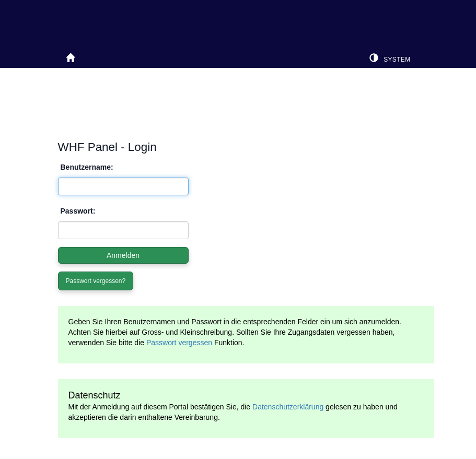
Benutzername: (87, 167)
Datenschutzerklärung (288, 407)
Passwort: (78, 211)
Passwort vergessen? (96, 281)
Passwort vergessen (179, 343)
